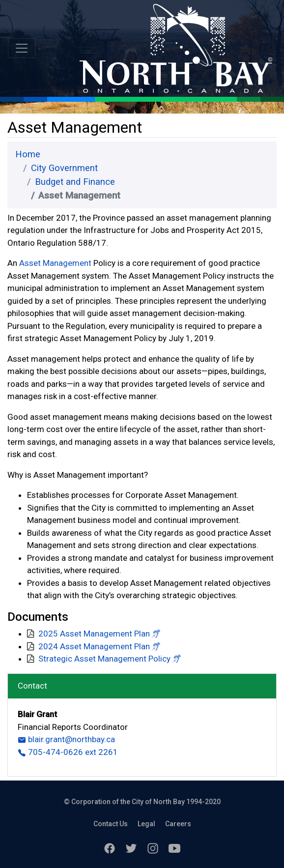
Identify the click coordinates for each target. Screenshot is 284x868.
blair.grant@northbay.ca (66, 739)
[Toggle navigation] (22, 48)
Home (28, 154)
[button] (156, 634)
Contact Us (111, 824)
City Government (64, 168)
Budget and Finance (75, 182)
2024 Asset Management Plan (94, 646)
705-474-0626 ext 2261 (68, 752)
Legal (146, 824)
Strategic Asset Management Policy (104, 659)
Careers (178, 824)
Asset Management (55, 263)
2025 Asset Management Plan (94, 634)
